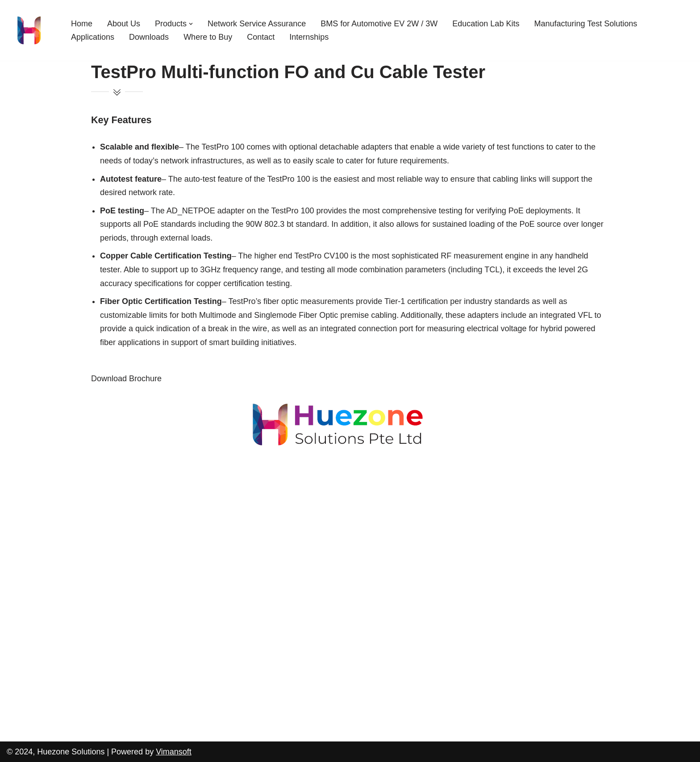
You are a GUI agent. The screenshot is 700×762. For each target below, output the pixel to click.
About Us (124, 24)
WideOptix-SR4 (39, 531)
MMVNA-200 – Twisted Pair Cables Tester (86, 513)
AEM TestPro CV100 (48, 477)
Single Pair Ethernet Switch (60, 568)
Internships (309, 37)
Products (23, 459)
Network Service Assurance (257, 24)
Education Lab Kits (486, 24)
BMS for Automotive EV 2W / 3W (379, 24)
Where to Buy (208, 37)
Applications (93, 37)
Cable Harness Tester (50, 550)
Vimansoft (174, 752)
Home (82, 24)
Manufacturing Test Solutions (585, 24)
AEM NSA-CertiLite (46, 495)
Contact (261, 37)
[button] (191, 24)
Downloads (149, 37)
